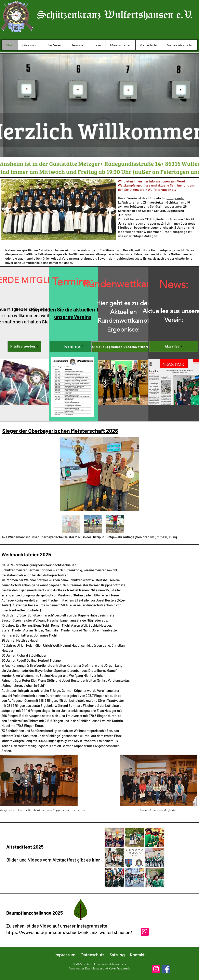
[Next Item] (130, 474)
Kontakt (137, 955)
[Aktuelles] (174, 346)
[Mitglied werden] (24, 346)
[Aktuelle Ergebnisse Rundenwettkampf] (123, 347)
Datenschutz (92, 955)
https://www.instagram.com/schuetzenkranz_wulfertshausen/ (69, 932)
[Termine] (73, 346)
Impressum (65, 955)
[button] (54, 45)
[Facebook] (166, 969)
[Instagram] (145, 932)
